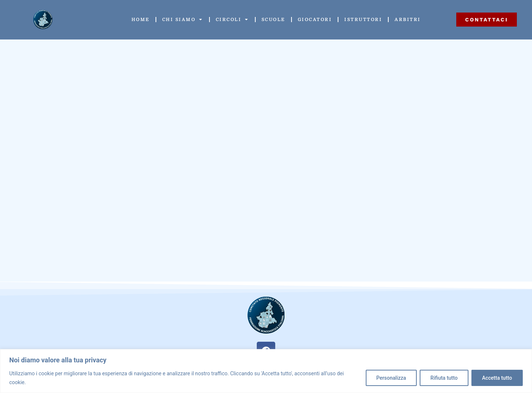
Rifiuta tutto (444, 378)
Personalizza (391, 378)
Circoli (232, 20)
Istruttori (363, 20)
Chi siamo (183, 20)
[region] (266, 371)
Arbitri (408, 20)
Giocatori (315, 20)
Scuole (273, 20)
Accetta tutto (497, 378)
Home (141, 20)
